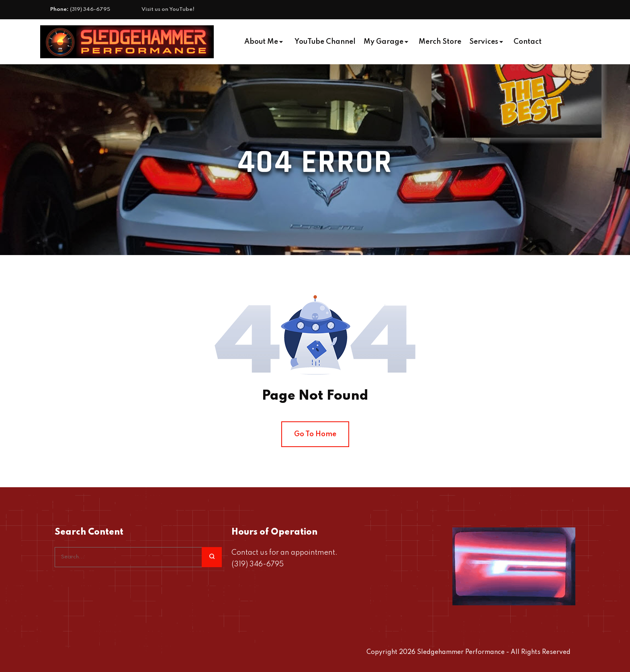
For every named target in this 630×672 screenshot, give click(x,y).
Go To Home (315, 434)
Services (484, 42)
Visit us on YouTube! (168, 9)
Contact (528, 42)
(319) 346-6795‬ (90, 9)
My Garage (384, 42)
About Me (261, 42)
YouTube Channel (325, 42)
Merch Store (440, 42)
